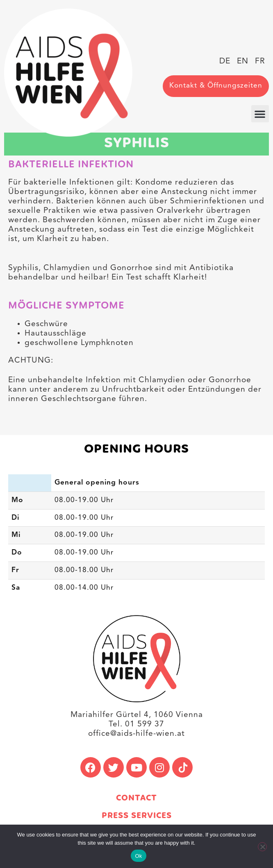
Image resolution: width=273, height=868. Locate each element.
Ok (138, 856)
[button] (260, 114)
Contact (136, 798)
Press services (137, 816)
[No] (262, 847)
